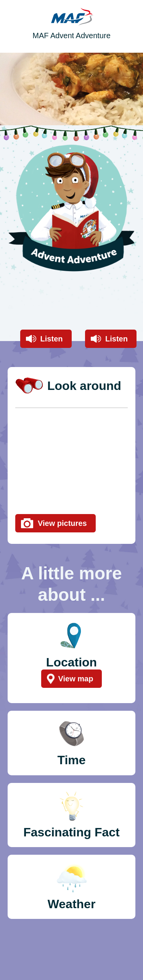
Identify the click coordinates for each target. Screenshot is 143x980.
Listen (52, 339)
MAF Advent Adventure (71, 36)
